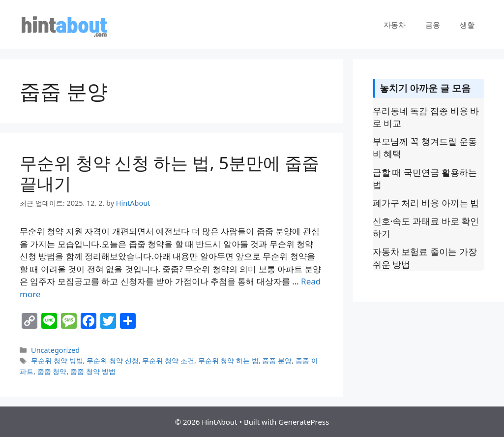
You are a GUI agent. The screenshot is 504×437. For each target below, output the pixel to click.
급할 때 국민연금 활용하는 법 (425, 178)
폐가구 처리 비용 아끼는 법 (426, 203)
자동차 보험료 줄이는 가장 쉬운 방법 (425, 258)
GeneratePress (304, 422)
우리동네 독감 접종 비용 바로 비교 (426, 117)
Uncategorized (55, 350)
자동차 (395, 25)
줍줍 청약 (52, 371)
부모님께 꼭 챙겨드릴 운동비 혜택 (425, 147)
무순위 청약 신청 (113, 360)
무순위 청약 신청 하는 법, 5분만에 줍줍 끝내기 (169, 173)
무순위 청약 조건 (168, 360)
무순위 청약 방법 (57, 360)
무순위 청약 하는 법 (228, 360)
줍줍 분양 (277, 360)
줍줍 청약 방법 (93, 371)
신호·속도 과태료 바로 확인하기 (426, 227)
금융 (433, 25)
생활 (467, 25)
